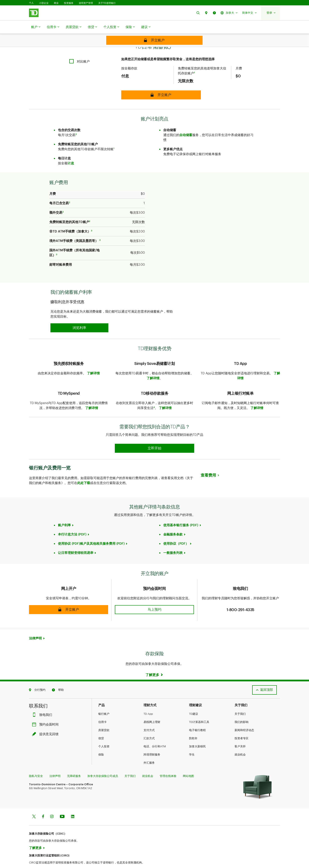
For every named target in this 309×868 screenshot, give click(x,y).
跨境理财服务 (152, 744)
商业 (56, 3)
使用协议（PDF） (176, 533)
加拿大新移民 (197, 736)
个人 (31, 3)
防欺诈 (193, 728)
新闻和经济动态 (244, 719)
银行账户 (104, 703)
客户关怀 (240, 736)
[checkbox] (80, 51)
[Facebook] (43, 806)
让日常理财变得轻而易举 (76, 542)
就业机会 (240, 744)
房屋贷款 (73, 27)
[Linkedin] (73, 806)
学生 (192, 744)
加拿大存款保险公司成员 (103, 765)
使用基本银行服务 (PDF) (181, 515)
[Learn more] (154, 664)
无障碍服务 (74, 765)
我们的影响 (242, 711)
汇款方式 (149, 728)
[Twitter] (34, 806)
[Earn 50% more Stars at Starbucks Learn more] (154, 438)
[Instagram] (52, 806)
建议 (146, 27)
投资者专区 (242, 728)
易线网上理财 (152, 711)
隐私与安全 (36, 765)
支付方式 (149, 719)
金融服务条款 (173, 524)
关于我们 (240, 703)
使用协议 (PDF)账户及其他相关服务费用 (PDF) (91, 533)
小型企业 (44, 3)
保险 (130, 27)
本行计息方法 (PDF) (72, 524)
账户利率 (64, 515)
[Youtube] (62, 806)
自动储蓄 (186, 124)
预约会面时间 (46, 714)
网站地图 (188, 765)
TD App (148, 703)
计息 (71, 153)
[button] (198, 13)
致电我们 (43, 704)
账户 (36, 27)
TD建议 (194, 703)
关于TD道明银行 (107, 3)
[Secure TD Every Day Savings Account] (154, 40)
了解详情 (93, 363)
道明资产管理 (86, 3)
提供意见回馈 (46, 723)
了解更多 (35, 837)
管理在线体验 (168, 765)
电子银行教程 (197, 719)
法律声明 (35, 628)
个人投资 (111, 27)
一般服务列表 (173, 542)
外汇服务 (149, 752)
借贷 (92, 27)
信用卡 (53, 27)
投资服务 (69, 3)
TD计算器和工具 (199, 711)
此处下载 (84, 472)
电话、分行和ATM (155, 736)
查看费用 (208, 465)
